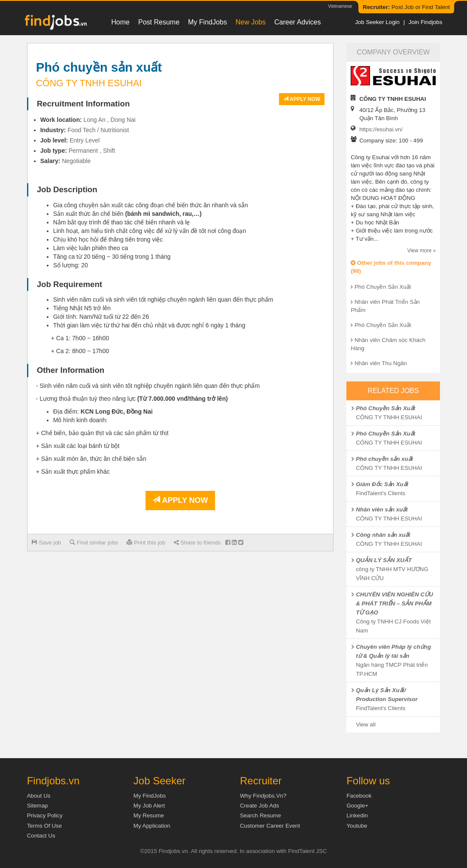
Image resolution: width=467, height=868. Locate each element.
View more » (422, 251)
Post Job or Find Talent (406, 7)
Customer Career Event (270, 826)
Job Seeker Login (377, 22)
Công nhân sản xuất (383, 535)
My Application (152, 826)
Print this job (146, 543)
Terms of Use (44, 826)
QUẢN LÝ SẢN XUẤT (384, 560)
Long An (95, 120)
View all (366, 724)
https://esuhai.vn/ (381, 129)
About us (39, 796)
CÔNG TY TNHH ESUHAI (389, 417)
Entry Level (85, 140)
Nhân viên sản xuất (382, 510)
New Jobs (251, 22)
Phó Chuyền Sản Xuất (383, 287)
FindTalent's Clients (381, 493)
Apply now (302, 99)
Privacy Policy (45, 815)
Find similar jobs (94, 543)
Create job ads (259, 806)
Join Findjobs (426, 22)
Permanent (83, 151)
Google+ (357, 806)
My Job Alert (149, 806)
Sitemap (38, 806)
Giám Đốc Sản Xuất (382, 484)
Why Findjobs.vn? (263, 796)
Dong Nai (123, 120)
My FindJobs (208, 22)
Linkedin (357, 815)
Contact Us (41, 836)
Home (120, 22)
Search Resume (261, 815)
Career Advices (298, 22)
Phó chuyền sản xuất (384, 459)
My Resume (149, 815)
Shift (109, 151)
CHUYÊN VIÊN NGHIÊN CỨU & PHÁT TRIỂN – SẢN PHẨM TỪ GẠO (394, 603)
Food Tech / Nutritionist (98, 130)
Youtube (357, 826)
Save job (47, 543)
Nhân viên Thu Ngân (381, 363)
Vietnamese (340, 6)
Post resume (159, 22)
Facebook (359, 796)
